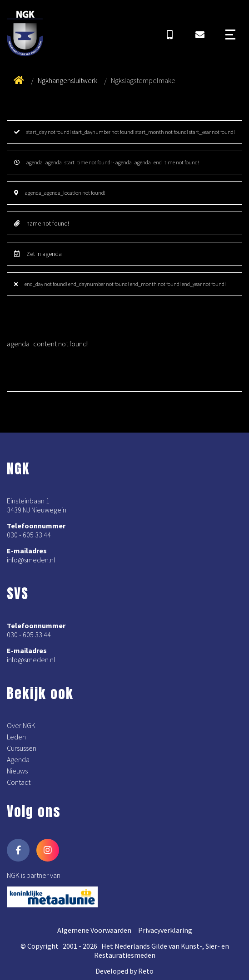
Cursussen (22, 748)
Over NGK (21, 725)
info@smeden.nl (31, 560)
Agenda (18, 759)
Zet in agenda (38, 254)
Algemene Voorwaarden (94, 930)
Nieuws (17, 771)
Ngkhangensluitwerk (67, 80)
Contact (19, 782)
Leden (16, 737)
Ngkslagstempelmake (143, 80)
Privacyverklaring (165, 930)
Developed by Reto (124, 971)
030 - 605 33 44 (29, 535)
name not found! (42, 223)
